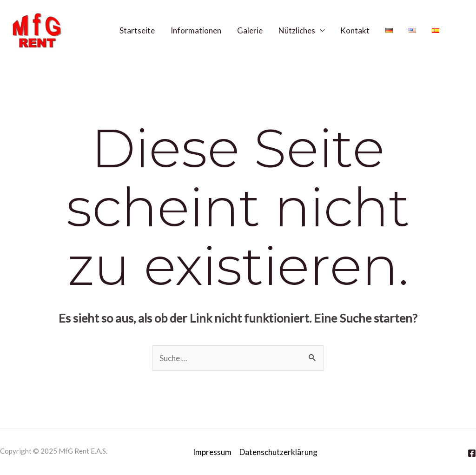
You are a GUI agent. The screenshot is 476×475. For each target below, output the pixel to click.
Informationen (196, 30)
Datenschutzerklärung (278, 452)
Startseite (137, 30)
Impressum (212, 452)
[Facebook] (462, 30)
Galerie (250, 30)
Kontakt (355, 30)
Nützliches (297, 30)
